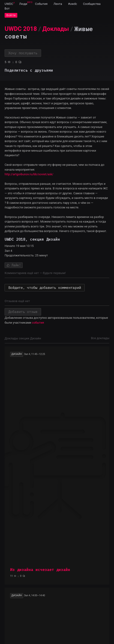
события (38, 323)
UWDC (9, 4)
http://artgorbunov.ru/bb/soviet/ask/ (29, 174)
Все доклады (100, 338)
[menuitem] (9, 4)
